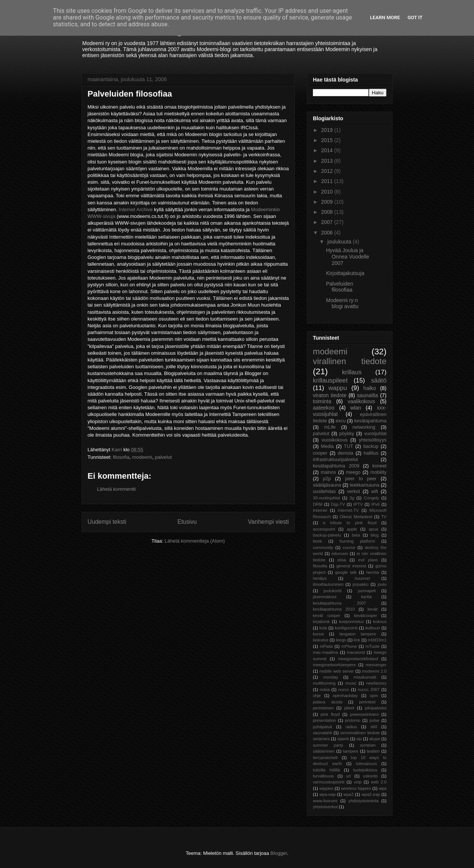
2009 (328, 202)
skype (375, 739)
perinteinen (323, 708)
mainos (328, 472)
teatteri (373, 751)
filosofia (121, 457)
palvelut (163, 457)
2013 (328, 161)
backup (371, 446)
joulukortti (332, 591)
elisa (342, 560)
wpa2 (349, 794)
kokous (380, 622)
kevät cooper (327, 615)
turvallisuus (323, 776)
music (351, 683)
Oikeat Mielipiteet (356, 517)
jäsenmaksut (325, 597)
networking (364, 427)
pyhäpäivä (322, 727)
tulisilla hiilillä (326, 770)
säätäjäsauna (327, 485)
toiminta (322, 401)
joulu (382, 584)
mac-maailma (325, 652)
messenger (376, 665)
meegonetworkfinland (358, 659)
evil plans (368, 560)
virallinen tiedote (350, 361)
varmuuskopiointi (329, 782)
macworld (356, 652)
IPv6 (376, 504)
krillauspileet (330, 380)
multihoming (324, 683)
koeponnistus (352, 622)
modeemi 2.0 (374, 671)
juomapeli (367, 591)
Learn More (385, 17)
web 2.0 (379, 782)
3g (352, 498)
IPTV (358, 504)
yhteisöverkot (325, 807)
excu (341, 421)
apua (374, 529)
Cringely (371, 498)
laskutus (321, 640)
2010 (328, 192)
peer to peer (361, 479)
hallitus (371, 453)
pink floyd (330, 714)
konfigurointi (346, 628)
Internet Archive (136, 209)
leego (341, 640)
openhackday (345, 696)
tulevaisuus (367, 764)
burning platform (357, 541)
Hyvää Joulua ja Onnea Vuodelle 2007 (348, 257)
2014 (328, 150)
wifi (374, 491)
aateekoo (324, 408)
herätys (320, 578)
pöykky (346, 434)
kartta (366, 597)
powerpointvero (365, 714)
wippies (326, 788)
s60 (374, 727)
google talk (346, 572)
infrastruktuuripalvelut (335, 460)
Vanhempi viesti (268, 522)
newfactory (376, 683)
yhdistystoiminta (364, 801)
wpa (383, 788)
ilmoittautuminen (328, 584)
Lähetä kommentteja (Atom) (195, 541)
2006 (328, 233)
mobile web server (337, 671)
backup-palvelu (327, 535)
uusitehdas (324, 491)
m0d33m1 (377, 640)
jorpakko (361, 584)
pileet (349, 708)
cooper (320, 453)
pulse (375, 720)
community (323, 547)
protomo (353, 720)
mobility (378, 472)
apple (352, 529)
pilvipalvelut (376, 708)
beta (356, 535)
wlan (356, 408)
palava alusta (328, 702)
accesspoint (324, 529)
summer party (328, 745)
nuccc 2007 (369, 690)
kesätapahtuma (370, 421)
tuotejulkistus (365, 770)
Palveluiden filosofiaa (340, 287)
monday (331, 677)
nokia (325, 690)
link (357, 640)
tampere (351, 751)
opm (374, 696)
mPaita (326, 646)
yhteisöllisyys (373, 440)
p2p (327, 479)
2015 (328, 140)
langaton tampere (358, 634)
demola (345, 453)
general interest (351, 566)
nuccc (343, 690)
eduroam (340, 553)
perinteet (367, 702)
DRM (318, 504)
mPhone (349, 646)
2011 (328, 181)
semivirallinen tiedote (360, 733)
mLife (330, 427)
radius (351, 727)
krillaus (352, 372)
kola (323, 628)
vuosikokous (334, 440)
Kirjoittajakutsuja (345, 273)
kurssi (318, 634)
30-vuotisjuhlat (326, 498)
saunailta (367, 395)
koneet (379, 466)
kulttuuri (373, 628)
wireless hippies (356, 788)
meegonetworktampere (334, 665)
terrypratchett (325, 758)
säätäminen (324, 751)
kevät (372, 609)
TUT (349, 446)
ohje (317, 696)
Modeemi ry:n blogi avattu (342, 303)
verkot (353, 491)
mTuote (373, 646)
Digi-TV (338, 504)
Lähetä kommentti (116, 489)
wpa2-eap (371, 794)
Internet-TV (348, 510)
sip (359, 739)
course (349, 547)
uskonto (371, 776)
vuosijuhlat (376, 434)
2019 (328, 130)
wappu (337, 388)
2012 (328, 171)
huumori (362, 578)
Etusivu (187, 522)
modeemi (142, 457)
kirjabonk (321, 622)
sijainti (343, 739)
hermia (373, 572)
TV (384, 517)
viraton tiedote (330, 395)
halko (370, 388)
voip (358, 782)
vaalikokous (362, 401)
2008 (328, 212)
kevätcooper (366, 615)
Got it (415, 17)
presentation (325, 720)
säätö (379, 380)
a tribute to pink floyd (350, 523)
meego (353, 472)
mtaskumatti (365, 677)
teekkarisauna (364, 485)
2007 (328, 222)
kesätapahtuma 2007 (340, 603)
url (349, 776)
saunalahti (322, 733)
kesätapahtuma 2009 (336, 466)
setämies (321, 739)
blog (375, 535)
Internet (320, 510)
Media (327, 446)
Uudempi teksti (107, 522)
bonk (317, 541)
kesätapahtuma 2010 (334, 609)
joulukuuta (340, 242)
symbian (368, 745)
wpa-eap (327, 794)
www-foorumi (325, 801)
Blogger (279, 853)
